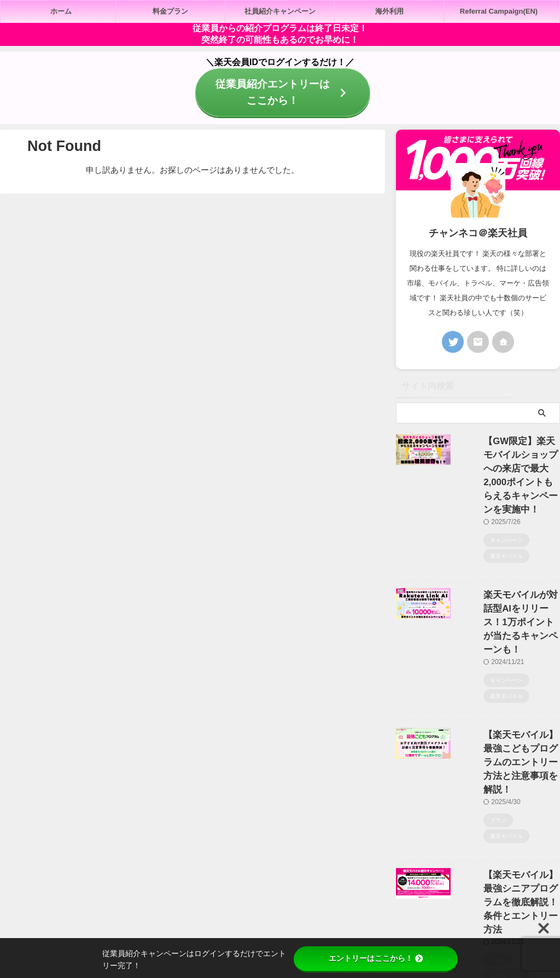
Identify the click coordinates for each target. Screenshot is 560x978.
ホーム (61, 11)
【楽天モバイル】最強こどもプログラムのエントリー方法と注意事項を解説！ (509, 647)
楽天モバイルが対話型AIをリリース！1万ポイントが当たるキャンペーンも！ (509, 554)
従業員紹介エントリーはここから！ (279, 91)
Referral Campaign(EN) (499, 11)
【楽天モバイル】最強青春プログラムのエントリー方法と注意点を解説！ (509, 832)
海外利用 (389, 11)
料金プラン (170, 11)
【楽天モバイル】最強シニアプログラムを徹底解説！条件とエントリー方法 (509, 739)
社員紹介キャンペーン (280, 11)
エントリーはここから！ (376, 958)
